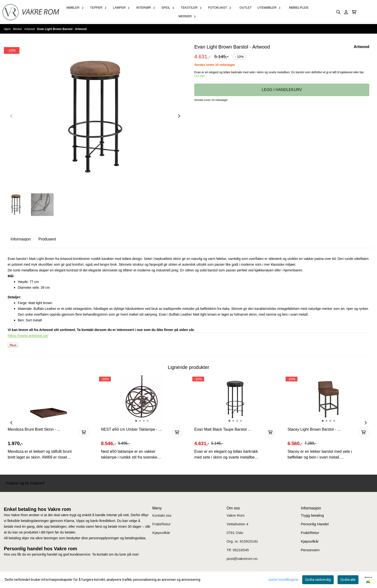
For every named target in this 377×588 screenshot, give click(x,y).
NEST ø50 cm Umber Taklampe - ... (131, 429)
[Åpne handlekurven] (354, 12)
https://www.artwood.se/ (28, 336)
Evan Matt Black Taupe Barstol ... (223, 429)
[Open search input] (338, 12)
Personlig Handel (315, 524)
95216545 (241, 550)
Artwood (30, 29)
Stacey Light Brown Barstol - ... (314, 429)
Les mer (199, 76)
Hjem (8, 29)
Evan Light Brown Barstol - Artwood (62, 29)
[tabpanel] (49, 421)
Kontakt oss (162, 515)
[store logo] (31, 12)
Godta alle (348, 580)
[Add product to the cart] (84, 432)
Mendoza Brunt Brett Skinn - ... (34, 429)
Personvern (310, 550)
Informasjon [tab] (21, 239)
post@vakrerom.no (242, 559)
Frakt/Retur (162, 524)
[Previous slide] (12, 116)
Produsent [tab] (47, 239)
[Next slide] (179, 116)
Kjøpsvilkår (161, 533)
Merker (18, 29)
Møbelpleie (299, 8)
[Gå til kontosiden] (346, 12)
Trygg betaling (312, 515)
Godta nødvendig (318, 580)
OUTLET (245, 8)
